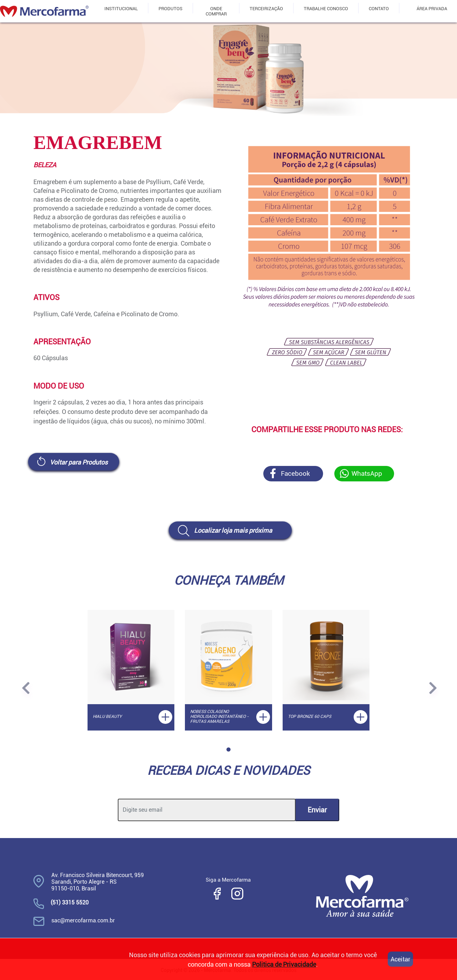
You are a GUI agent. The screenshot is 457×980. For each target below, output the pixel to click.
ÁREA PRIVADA (432, 9)
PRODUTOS (170, 9)
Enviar (317, 810)
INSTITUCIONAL (121, 9)
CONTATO (379, 9)
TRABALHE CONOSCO (326, 9)
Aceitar (400, 959)
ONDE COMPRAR (216, 11)
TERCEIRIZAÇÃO (266, 9)
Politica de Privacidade (284, 964)
